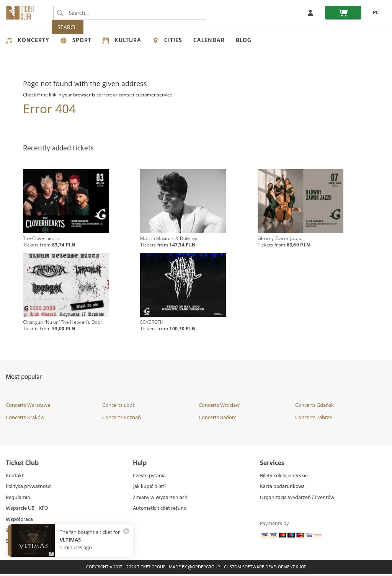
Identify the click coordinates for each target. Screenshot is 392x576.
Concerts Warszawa (28, 407)
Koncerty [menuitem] (28, 40)
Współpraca (19, 522)
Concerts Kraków (25, 419)
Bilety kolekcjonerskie (284, 478)
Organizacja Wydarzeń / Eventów (297, 500)
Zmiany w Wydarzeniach (160, 500)
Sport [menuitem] (76, 40)
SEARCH (222, 13)
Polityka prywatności (29, 489)
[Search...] (60, 13)
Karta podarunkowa (282, 489)
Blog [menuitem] (243, 40)
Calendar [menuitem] (209, 40)
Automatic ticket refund (160, 511)
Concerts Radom (218, 419)
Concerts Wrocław (219, 407)
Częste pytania (149, 478)
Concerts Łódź (118, 407)
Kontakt (15, 478)
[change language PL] (374, 13)
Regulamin (18, 500)
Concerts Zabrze (314, 419)
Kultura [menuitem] (122, 40)
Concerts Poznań (122, 419)
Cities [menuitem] (167, 40)
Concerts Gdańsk (314, 407)
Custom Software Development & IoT (265, 569)
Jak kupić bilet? (149, 489)
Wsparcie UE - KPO (27, 511)
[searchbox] (130, 13)
